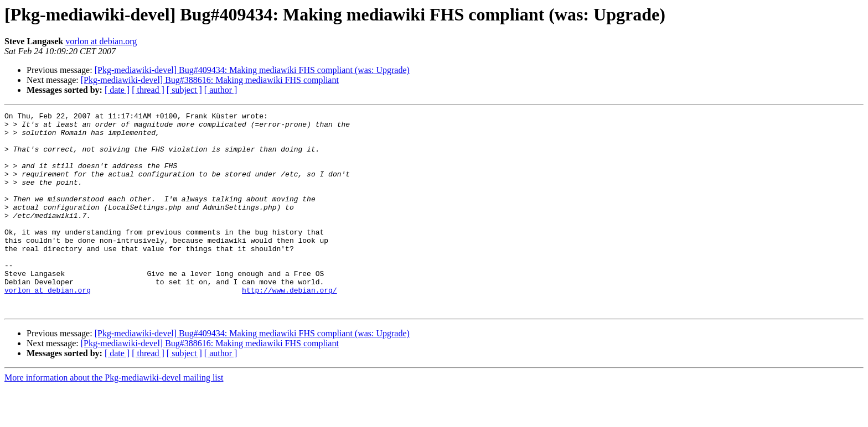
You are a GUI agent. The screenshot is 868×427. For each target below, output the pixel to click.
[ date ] (117, 90)
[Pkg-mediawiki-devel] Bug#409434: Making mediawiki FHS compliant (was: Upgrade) (252, 70)
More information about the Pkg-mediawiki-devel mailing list (114, 417)
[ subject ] (184, 90)
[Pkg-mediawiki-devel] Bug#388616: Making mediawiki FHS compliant (210, 80)
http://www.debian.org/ (290, 326)
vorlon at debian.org (101, 41)
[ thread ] (148, 90)
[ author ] (221, 90)
